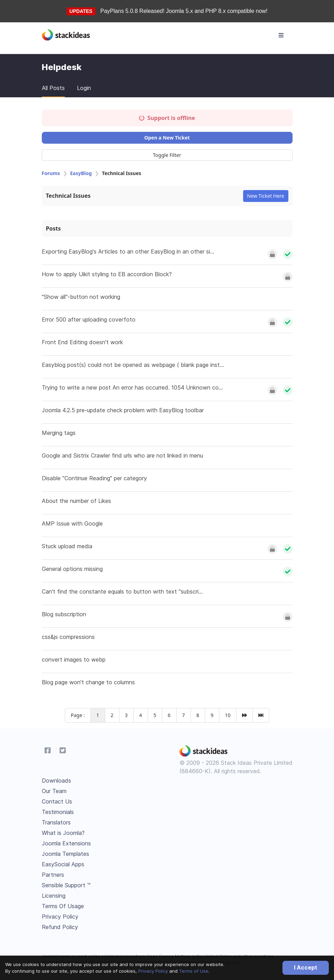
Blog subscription (64, 614)
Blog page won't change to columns (88, 682)
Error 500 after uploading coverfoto (89, 319)
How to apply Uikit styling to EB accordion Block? (107, 274)
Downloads (56, 781)
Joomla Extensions (66, 843)
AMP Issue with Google (72, 523)
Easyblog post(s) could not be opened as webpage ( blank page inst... (133, 365)
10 (228, 715)
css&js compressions (68, 637)
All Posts (53, 88)
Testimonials (58, 812)
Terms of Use (194, 971)
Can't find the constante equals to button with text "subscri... (122, 591)
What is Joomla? (63, 833)
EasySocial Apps (63, 864)
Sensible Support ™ (66, 885)
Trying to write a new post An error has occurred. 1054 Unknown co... (132, 387)
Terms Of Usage (63, 906)
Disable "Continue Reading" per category (94, 478)
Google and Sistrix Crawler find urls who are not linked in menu (122, 455)
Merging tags (59, 433)
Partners (53, 875)
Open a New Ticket (167, 138)
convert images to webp (74, 659)
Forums (51, 173)
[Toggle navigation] (281, 35)
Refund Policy (60, 927)
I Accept (306, 967)
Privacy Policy (153, 971)
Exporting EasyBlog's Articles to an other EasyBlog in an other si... (128, 251)
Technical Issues (68, 196)
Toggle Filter (167, 155)
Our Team (54, 791)
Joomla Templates (65, 854)
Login (84, 88)
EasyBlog (81, 173)
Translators (56, 822)
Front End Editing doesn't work (82, 342)
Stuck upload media (67, 546)
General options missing (72, 569)
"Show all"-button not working (81, 297)
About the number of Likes (76, 501)
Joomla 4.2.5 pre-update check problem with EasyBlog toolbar (123, 410)
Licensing (54, 896)
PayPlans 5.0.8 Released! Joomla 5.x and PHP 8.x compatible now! (184, 11)
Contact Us (57, 801)
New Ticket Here (266, 196)
